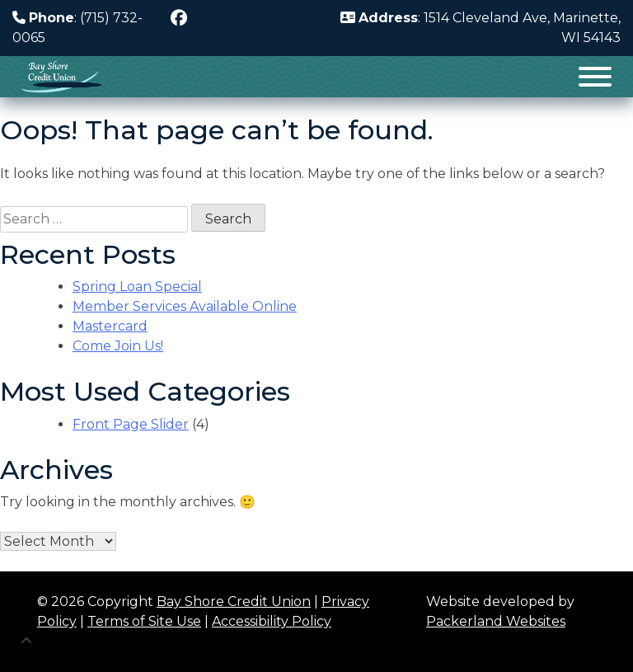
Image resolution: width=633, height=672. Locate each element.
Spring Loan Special (137, 287)
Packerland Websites (496, 621)
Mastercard (110, 326)
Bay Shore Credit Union (234, 602)
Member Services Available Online (185, 306)
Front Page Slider (131, 424)
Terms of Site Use (144, 621)
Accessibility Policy (272, 621)
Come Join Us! (118, 346)
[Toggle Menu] (595, 77)
